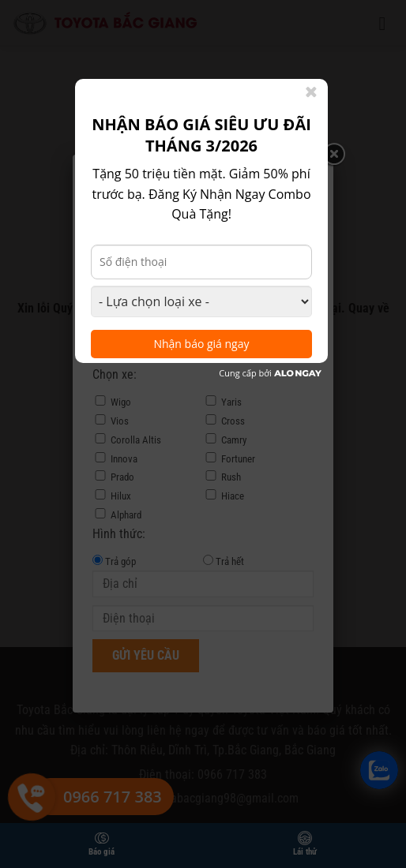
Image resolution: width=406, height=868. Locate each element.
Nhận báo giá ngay (201, 344)
